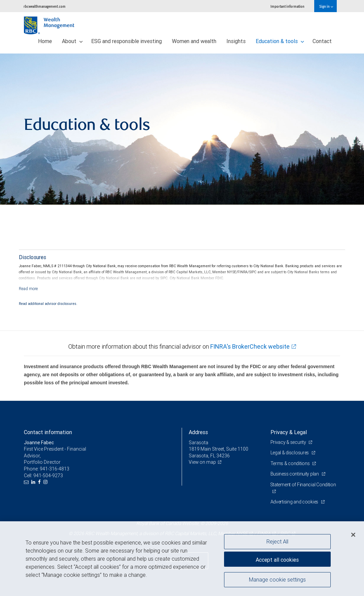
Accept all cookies (277, 559)
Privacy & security (289, 442)
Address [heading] (198, 432)
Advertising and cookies (295, 502)
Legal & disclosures (290, 453)
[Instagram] (46, 482)
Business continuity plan (295, 474)
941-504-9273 (48, 476)
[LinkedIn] (34, 482)
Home (45, 41)
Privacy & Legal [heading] (289, 432)
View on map (203, 462)
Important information (287, 6)
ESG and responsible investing (126, 41)
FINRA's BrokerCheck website (250, 346)
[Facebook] (40, 482)
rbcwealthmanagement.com (45, 6)
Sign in (326, 6)
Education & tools (280, 41)
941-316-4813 (54, 469)
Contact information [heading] (48, 432)
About (72, 41)
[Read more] (28, 289)
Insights (236, 41)
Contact (322, 41)
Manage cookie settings (277, 580)
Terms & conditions (291, 463)
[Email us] (27, 482)
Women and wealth (194, 41)
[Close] (353, 535)
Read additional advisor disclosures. (48, 304)
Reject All (277, 541)
